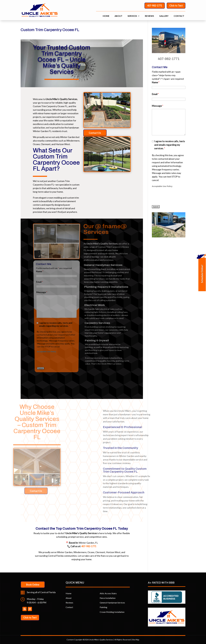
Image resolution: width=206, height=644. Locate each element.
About (118, 16)
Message (43, 270)
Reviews (149, 16)
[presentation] (56, 307)
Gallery (164, 16)
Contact (179, 16)
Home (106, 16)
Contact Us (107, 133)
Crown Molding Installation (112, 612)
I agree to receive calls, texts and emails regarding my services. (56, 289)
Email (41, 264)
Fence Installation (108, 598)
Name (41, 258)
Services (132, 16)
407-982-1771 (155, 6)
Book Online (33, 585)
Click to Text (176, 6)
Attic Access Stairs (108, 593)
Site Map (136, 640)
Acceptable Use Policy (48, 303)
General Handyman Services (112, 603)
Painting (103, 607)
